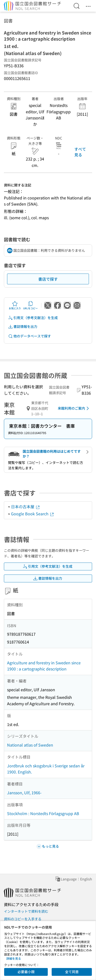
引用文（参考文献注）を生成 (33, 318)
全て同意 (72, 972)
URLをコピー (30, 305)
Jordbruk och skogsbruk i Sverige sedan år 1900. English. (46, 769)
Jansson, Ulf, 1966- (24, 793)
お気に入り (15, 305)
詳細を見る (14, 958)
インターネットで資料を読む (26, 911)
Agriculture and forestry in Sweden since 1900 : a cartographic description (44, 666)
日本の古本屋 (26, 507)
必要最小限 (26, 972)
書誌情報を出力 (23, 327)
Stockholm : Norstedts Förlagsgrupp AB (43, 813)
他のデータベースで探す (29, 336)
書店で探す (48, 279)
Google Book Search (33, 514)
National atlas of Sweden (30, 745)
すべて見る (80, 152)
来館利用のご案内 (74, 408)
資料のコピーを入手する (23, 919)
